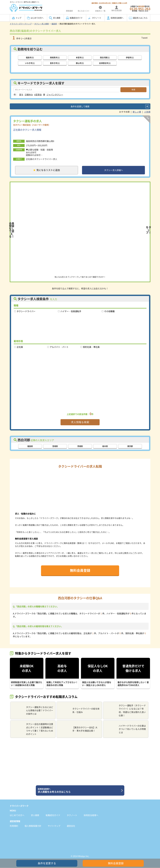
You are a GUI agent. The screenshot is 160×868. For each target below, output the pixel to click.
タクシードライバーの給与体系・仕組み (79, 711)
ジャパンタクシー (55, 94)
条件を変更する (47, 863)
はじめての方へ (37, 18)
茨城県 (80, 447)
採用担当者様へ (117, 18)
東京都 (130, 447)
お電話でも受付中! (140, 9)
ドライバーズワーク (19, 806)
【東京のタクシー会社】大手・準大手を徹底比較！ (78, 730)
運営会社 (71, 826)
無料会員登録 (80, 571)
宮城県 (55, 447)
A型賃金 (38, 94)
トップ (18, 18)
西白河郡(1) (105, 57)
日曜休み (29, 94)
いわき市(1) (30, 63)
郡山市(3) (80, 63)
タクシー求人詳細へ (114, 170)
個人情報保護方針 (33, 826)
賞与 (21, 94)
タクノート (97, 18)
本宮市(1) (80, 57)
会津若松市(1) (105, 63)
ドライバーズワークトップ (21, 24)
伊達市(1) (130, 57)
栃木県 (105, 447)
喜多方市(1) (55, 63)
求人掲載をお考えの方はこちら (79, 791)
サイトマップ (54, 826)
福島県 (54, 24)
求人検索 (57, 18)
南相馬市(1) (55, 57)
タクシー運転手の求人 (27, 121)
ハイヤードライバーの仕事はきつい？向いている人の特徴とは (126, 729)
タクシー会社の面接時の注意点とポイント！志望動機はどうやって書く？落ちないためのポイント (33, 729)
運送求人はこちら (140, 18)
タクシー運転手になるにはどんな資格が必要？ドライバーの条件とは (33, 711)
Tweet (144, 38)
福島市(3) (30, 57)
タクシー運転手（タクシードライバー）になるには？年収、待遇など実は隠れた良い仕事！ (126, 711)
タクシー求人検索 (42, 24)
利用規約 (14, 826)
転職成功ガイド (76, 18)
